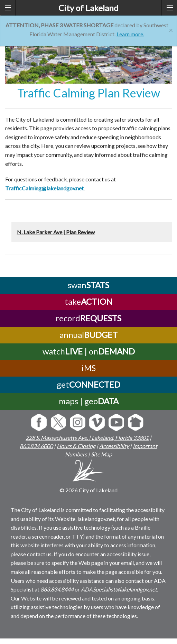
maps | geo (89, 401)
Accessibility (114, 446)
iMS (89, 368)
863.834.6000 (36, 446)
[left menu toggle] (8, 8)
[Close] (171, 29)
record (88, 318)
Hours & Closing (76, 446)
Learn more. (130, 34)
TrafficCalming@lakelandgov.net (44, 188)
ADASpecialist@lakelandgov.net (119, 589)
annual (88, 335)
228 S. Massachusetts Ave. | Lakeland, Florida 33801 (87, 438)
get (88, 384)
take (88, 301)
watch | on (89, 351)
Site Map (101, 454)
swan (88, 285)
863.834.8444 (57, 589)
